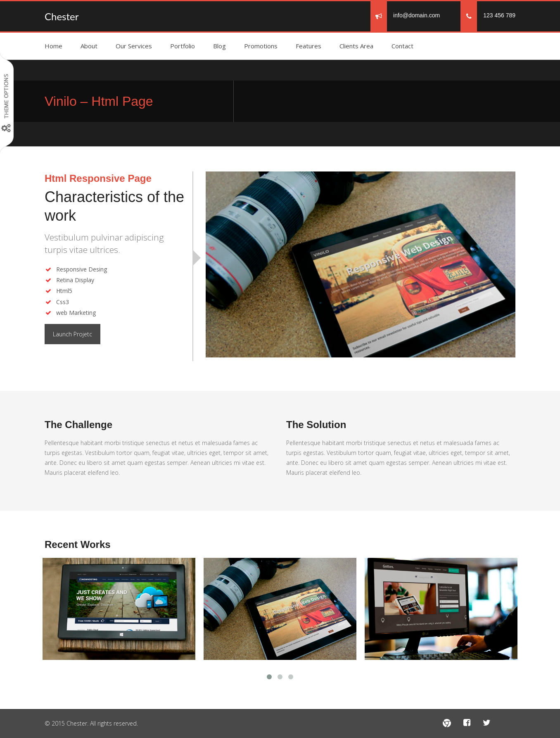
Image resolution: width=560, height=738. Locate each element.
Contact (402, 46)
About (89, 46)
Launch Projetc (72, 334)
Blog (219, 46)
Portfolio (183, 46)
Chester (62, 16)
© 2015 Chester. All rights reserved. (91, 723)
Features (308, 46)
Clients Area (356, 46)
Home (53, 46)
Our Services (134, 46)
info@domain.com (416, 15)
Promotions (261, 46)
